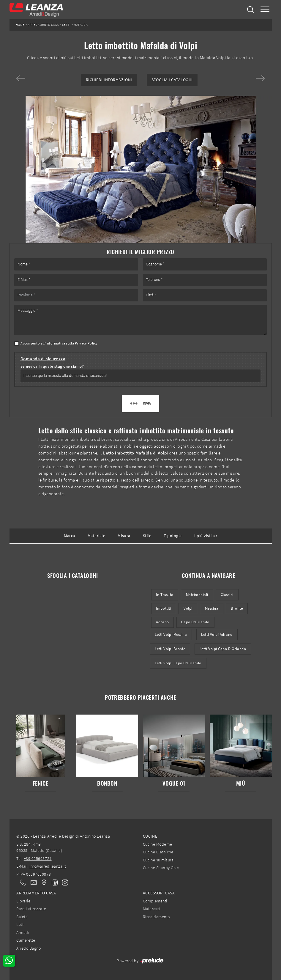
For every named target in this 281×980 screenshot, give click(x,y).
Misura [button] (124, 536)
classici (227, 595)
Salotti (22, 917)
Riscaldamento (156, 917)
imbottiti (164, 608)
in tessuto (165, 595)
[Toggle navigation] (265, 10)
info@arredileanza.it (48, 866)
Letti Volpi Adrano (217, 634)
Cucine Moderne (157, 844)
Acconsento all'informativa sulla (59, 343)
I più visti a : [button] (206, 536)
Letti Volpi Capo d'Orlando (223, 649)
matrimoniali (197, 595)
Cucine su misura (158, 860)
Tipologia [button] (173, 536)
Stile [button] (147, 536)
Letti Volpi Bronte (170, 649)
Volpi (188, 608)
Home (20, 25)
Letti (66, 25)
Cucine (150, 836)
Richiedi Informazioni (109, 80)
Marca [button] (70, 536)
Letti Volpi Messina (171, 634)
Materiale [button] (97, 536)
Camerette (26, 940)
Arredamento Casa (43, 25)
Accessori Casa (159, 893)
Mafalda (81, 25)
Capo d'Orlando (195, 622)
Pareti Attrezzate (31, 909)
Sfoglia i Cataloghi (172, 80)
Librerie (23, 901)
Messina (212, 608)
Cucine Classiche (158, 852)
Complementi (155, 901)
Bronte (237, 608)
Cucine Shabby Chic (161, 868)
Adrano (162, 622)
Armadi (23, 932)
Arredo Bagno (29, 948)
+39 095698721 (38, 858)
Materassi (152, 909)
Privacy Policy (86, 343)
